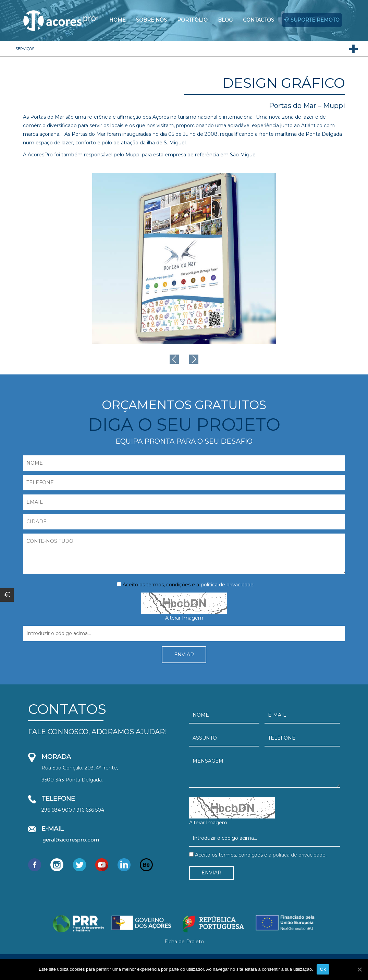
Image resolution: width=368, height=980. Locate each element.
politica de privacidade (227, 585)
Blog (225, 20)
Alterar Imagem (184, 618)
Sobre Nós (151, 20)
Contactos (259, 20)
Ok (323, 969)
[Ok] (359, 969)
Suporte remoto (312, 20)
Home (118, 20)
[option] (184, 259)
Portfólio (192, 20)
